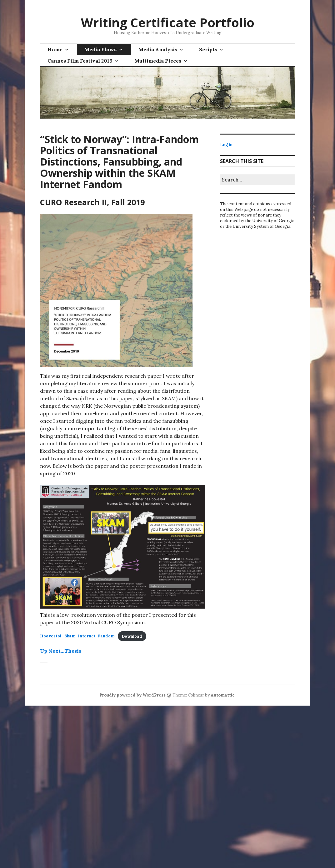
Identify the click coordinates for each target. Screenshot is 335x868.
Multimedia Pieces (158, 61)
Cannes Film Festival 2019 (80, 61)
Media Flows (100, 49)
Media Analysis (158, 49)
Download (132, 636)
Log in (226, 145)
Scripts (208, 49)
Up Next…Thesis (61, 651)
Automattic (223, 695)
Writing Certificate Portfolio (168, 22)
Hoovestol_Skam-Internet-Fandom (77, 636)
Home (55, 49)
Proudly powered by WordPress (132, 695)
